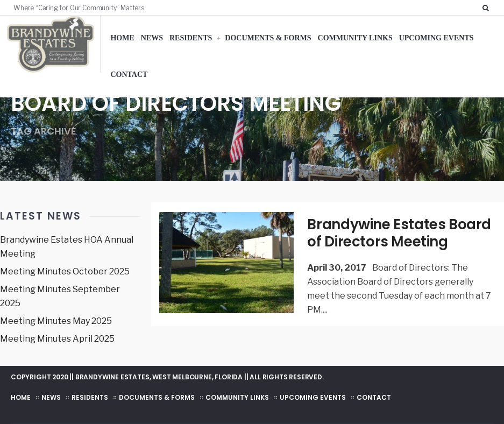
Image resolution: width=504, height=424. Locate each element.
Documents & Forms (268, 38)
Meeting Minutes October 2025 (65, 271)
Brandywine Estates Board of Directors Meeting (399, 233)
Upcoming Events (436, 38)
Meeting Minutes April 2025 (57, 339)
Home (122, 38)
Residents (191, 38)
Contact (129, 75)
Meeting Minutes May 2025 (56, 321)
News (152, 38)
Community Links (355, 38)
